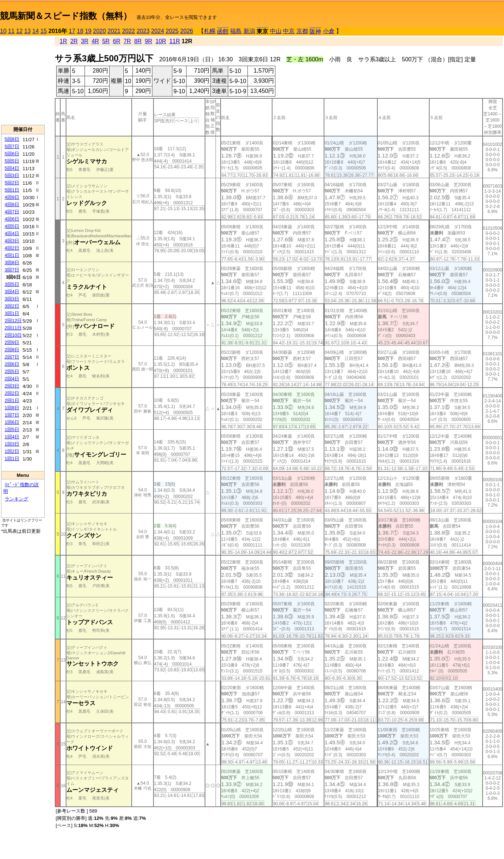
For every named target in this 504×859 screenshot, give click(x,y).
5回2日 (12, 183)
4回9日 (12, 197)
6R (116, 41)
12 (20, 31)
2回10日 (13, 335)
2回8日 (12, 350)
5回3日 (12, 175)
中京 (289, 31)
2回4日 (12, 379)
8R (138, 41)
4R (95, 41)
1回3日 (12, 444)
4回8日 (12, 204)
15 (44, 31)
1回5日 (12, 430)
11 (11, 31)
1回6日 (12, 422)
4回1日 (12, 255)
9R (148, 41)
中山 (276, 31)
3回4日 (12, 292)
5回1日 (12, 190)
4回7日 (12, 212)
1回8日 (12, 408)
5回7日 (12, 146)
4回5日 (12, 226)
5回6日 (12, 154)
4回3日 (12, 241)
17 (72, 31)
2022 (128, 31)
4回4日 (12, 234)
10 (3, 31)
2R (74, 41)
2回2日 (12, 393)
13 (28, 31)
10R (161, 41)
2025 (172, 31)
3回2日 (12, 306)
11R (175, 41)
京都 (302, 31)
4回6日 (12, 219)
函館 (223, 31)
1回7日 (12, 415)
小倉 (329, 31)
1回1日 (12, 459)
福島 (236, 31)
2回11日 (13, 328)
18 (80, 31)
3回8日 (12, 263)
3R (85, 41)
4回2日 (12, 248)
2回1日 (12, 400)
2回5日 (12, 371)
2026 (187, 31)
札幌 (210, 31)
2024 (157, 31)
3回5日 (12, 284)
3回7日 (12, 270)
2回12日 (13, 321)
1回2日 (12, 451)
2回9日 (12, 342)
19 (88, 31)
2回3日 (12, 386)
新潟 (249, 31)
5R (106, 41)
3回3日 (12, 299)
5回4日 (12, 168)
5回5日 (12, 161)
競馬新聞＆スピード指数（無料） (66, 16)
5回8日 (12, 139)
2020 (99, 31)
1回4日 (12, 437)
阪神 (315, 31)
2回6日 (12, 364)
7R (127, 41)
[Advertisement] (23, 80)
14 (36, 31)
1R (63, 41)
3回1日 (12, 313)
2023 (143, 31)
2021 (114, 31)
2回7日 (12, 357)
